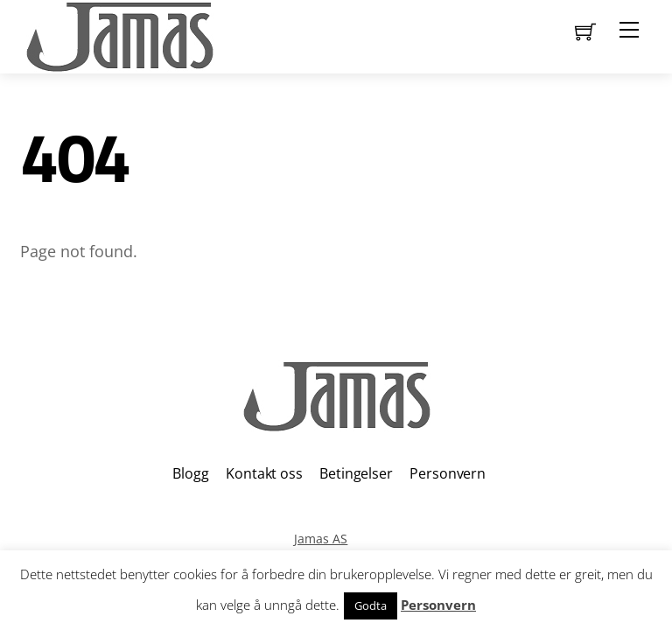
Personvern (447, 473)
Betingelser (356, 473)
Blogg (190, 473)
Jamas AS (321, 539)
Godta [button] (371, 605)
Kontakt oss (264, 473)
